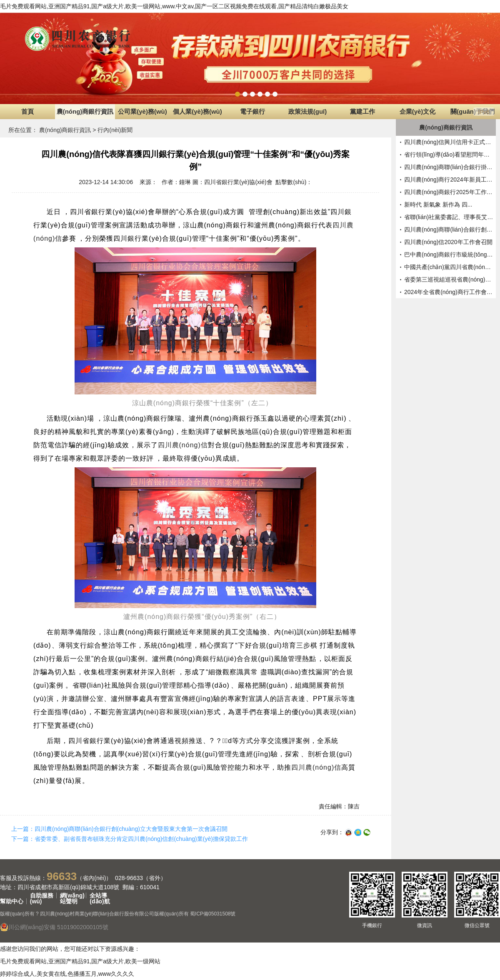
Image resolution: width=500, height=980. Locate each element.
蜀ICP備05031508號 (213, 914)
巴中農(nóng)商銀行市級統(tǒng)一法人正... (449, 254)
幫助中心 (12, 901)
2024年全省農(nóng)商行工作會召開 (449, 292)
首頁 (27, 111)
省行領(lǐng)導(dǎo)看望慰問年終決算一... (449, 155)
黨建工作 (362, 111)
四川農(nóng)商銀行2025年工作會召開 (449, 192)
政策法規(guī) (307, 111)
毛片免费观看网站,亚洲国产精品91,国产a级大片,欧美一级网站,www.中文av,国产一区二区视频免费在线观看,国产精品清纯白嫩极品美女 (174, 6)
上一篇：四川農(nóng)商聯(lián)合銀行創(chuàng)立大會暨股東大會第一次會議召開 (119, 829)
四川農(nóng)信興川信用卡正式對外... (449, 142)
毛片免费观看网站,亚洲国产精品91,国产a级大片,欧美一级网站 (80, 961)
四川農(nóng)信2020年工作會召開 (448, 242)
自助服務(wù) (42, 895)
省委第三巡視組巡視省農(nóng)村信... (449, 279)
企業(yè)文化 (418, 111)
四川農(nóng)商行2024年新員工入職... (449, 180)
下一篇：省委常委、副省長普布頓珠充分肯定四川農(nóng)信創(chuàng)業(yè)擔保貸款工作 (130, 839)
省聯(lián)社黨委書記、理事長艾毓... (449, 217)
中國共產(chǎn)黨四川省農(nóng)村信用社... (449, 267)
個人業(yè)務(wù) (197, 111)
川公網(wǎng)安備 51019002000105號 (54, 927)
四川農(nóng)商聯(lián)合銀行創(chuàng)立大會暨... (449, 229)
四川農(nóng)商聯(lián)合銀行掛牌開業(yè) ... (449, 167)
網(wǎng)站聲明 (72, 895)
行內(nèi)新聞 (115, 130)
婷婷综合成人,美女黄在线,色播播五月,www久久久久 (67, 974)
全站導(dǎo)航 (100, 895)
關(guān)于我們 (472, 111)
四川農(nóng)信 (183, 445)
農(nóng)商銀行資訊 (85, 111)
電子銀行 (252, 111)
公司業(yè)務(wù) (142, 111)
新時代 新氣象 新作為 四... (438, 204)
